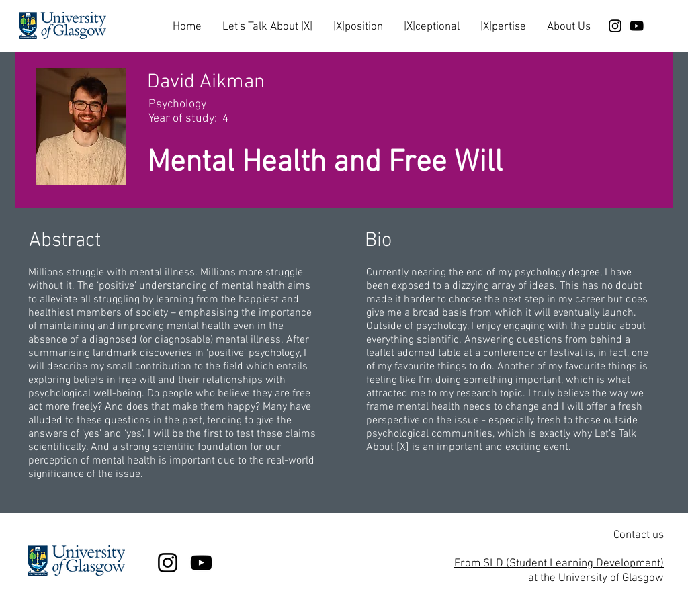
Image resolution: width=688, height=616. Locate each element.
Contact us (639, 535)
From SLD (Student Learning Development (557, 564)
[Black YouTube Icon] (637, 26)
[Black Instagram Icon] (615, 26)
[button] (267, 21)
